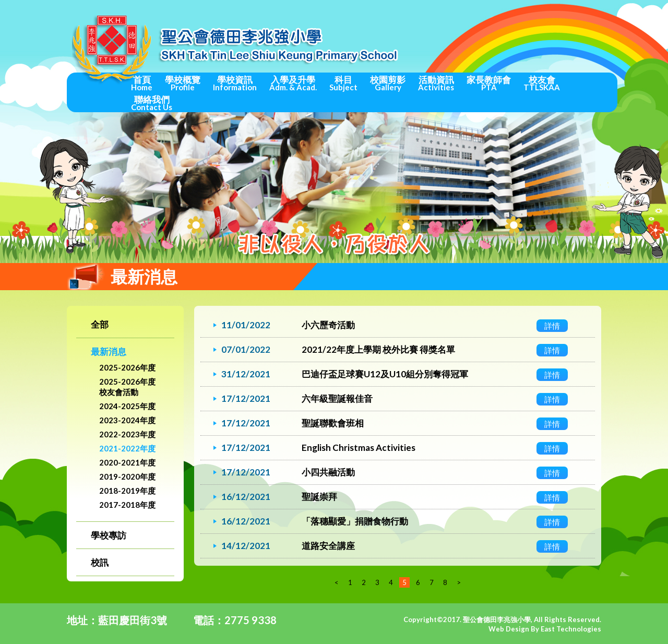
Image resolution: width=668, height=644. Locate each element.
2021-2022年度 (127, 448)
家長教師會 (489, 83)
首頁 (142, 83)
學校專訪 (109, 535)
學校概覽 (183, 83)
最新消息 (109, 351)
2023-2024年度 (127, 420)
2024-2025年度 (127, 406)
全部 (100, 324)
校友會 (542, 83)
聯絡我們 (152, 103)
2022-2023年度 (127, 434)
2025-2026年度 (127, 367)
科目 (343, 83)
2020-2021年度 (127, 462)
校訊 (100, 562)
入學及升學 (293, 83)
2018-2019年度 (127, 491)
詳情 (552, 326)
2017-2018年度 (127, 505)
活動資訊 (436, 83)
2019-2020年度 (127, 476)
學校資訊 (235, 83)
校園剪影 (388, 83)
